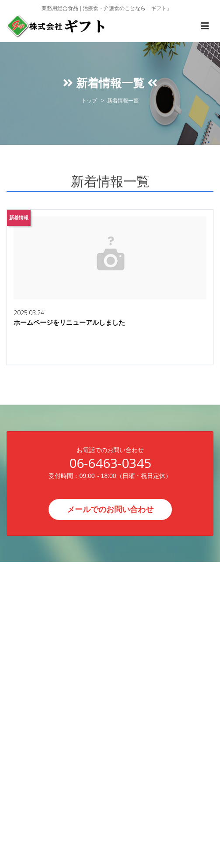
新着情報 (19, 218)
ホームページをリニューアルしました (69, 322)
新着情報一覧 (123, 101)
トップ (89, 101)
